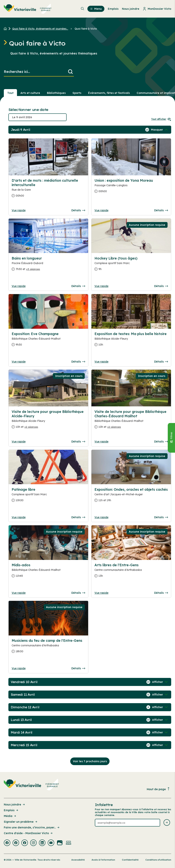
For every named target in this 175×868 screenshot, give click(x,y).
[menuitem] (28, 9)
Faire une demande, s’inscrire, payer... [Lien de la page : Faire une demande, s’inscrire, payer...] (32, 827)
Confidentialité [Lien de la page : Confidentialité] (130, 860)
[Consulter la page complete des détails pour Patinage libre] (48, 496)
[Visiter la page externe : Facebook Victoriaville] (7, 843)
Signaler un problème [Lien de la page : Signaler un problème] (21, 822)
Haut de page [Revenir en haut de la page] (158, 789)
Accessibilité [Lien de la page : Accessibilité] (78, 860)
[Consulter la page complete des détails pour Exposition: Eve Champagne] (48, 341)
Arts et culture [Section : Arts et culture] (30, 93)
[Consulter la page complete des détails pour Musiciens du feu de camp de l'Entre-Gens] (48, 648)
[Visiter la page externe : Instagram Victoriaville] (33, 843)
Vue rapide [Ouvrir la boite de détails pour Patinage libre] (19, 517)
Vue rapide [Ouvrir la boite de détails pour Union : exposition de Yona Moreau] (101, 210)
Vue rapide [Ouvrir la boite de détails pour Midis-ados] (19, 593)
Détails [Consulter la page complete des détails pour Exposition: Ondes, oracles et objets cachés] (161, 517)
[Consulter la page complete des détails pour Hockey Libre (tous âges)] (131, 265)
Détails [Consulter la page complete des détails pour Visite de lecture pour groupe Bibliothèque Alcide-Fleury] (78, 442)
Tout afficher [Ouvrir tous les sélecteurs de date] (161, 119)
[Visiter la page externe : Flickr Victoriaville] (60, 843)
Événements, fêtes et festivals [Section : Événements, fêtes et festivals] (109, 93)
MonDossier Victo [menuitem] (157, 9)
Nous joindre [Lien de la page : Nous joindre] (15, 805)
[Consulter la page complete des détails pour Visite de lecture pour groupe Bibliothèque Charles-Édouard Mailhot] (131, 421)
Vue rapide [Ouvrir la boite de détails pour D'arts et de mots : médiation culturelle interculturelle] (19, 210)
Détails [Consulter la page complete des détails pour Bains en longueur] (78, 286)
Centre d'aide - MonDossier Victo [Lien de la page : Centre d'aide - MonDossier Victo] (28, 833)
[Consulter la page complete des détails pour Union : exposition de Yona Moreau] (131, 187)
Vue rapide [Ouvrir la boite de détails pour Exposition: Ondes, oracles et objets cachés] (101, 517)
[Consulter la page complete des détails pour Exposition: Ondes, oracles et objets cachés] (131, 496)
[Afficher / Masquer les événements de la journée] (160, 130)
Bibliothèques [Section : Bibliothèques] (56, 93)
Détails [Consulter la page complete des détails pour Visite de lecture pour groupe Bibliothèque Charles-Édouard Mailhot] (161, 442)
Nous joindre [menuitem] (131, 9)
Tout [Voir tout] (10, 93)
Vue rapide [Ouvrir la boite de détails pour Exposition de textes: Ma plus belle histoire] (101, 362)
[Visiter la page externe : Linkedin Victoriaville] (42, 843)
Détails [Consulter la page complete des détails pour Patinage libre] (78, 517)
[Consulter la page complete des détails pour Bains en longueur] (48, 265)
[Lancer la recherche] (70, 72)
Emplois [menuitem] (113, 9)
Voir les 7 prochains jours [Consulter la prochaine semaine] (90, 761)
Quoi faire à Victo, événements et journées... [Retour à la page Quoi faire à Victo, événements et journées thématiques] (40, 29)
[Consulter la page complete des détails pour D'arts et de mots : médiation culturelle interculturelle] (48, 190)
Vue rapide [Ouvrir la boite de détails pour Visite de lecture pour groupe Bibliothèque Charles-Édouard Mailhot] (101, 442)
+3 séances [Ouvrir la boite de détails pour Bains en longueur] (33, 269)
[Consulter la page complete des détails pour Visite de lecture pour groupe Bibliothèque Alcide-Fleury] (48, 421)
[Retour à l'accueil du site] (6, 29)
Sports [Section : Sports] (77, 93)
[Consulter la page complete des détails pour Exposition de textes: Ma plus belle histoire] (131, 341)
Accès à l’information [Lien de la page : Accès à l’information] (103, 860)
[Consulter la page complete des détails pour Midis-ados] (48, 572)
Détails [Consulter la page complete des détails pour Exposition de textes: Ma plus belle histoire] (161, 362)
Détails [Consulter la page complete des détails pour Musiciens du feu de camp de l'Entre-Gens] (78, 668)
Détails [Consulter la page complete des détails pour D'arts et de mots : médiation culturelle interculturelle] (78, 210)
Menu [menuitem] (96, 9)
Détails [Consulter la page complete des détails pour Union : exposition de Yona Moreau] (161, 210)
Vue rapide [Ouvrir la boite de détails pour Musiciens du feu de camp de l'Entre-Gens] (19, 668)
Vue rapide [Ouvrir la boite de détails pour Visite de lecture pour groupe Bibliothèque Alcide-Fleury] (19, 442)
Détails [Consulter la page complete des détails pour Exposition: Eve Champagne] (78, 362)
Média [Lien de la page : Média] (10, 816)
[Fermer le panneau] (171, 438)
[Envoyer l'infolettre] (167, 823)
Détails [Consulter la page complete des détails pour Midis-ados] (78, 593)
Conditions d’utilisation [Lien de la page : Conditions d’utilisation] (158, 860)
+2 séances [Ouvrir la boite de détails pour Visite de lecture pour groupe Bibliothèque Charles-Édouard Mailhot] (114, 427)
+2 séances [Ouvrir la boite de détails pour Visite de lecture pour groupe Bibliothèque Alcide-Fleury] (31, 427)
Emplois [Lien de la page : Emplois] (11, 810)
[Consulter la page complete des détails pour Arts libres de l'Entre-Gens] (131, 572)
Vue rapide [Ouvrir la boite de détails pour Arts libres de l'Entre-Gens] (101, 593)
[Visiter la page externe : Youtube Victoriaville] (51, 843)
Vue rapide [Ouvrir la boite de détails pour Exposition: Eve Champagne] (19, 362)
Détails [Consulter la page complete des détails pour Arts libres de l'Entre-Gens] (161, 593)
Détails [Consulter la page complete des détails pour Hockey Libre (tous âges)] (161, 286)
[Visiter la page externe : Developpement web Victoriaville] (69, 843)
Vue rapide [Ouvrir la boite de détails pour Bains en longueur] (19, 286)
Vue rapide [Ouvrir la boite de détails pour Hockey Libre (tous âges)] (101, 286)
